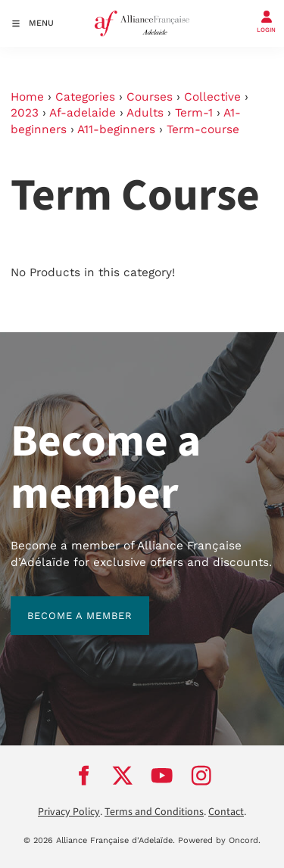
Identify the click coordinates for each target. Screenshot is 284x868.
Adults (145, 113)
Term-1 (194, 113)
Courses (150, 97)
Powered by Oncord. (219, 840)
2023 (25, 113)
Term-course (203, 129)
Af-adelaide (83, 113)
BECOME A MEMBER (63, 604)
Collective (212, 97)
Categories (85, 97)
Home (27, 97)
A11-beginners (116, 129)
